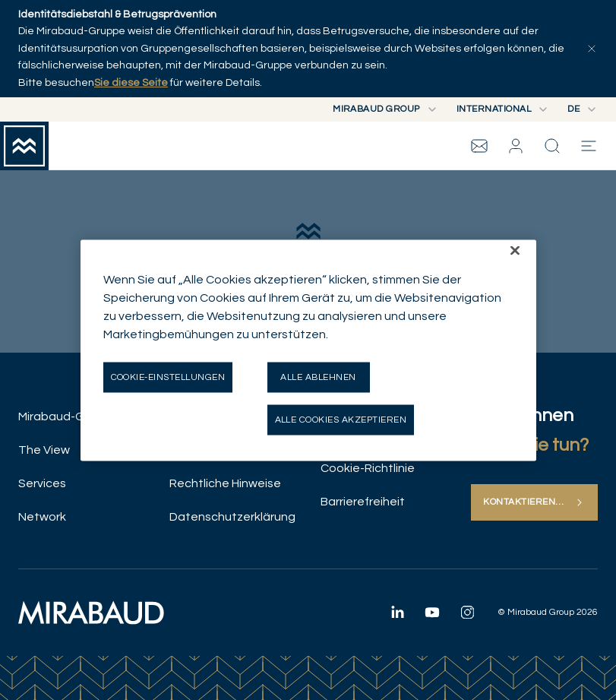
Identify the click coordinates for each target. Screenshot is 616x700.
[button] (516, 146)
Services (42, 483)
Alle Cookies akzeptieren (341, 419)
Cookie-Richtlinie (368, 468)
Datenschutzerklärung (232, 517)
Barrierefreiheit (363, 502)
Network (42, 517)
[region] (308, 350)
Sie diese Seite (131, 83)
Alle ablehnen (318, 377)
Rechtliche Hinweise (225, 483)
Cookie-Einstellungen (168, 377)
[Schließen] (515, 250)
